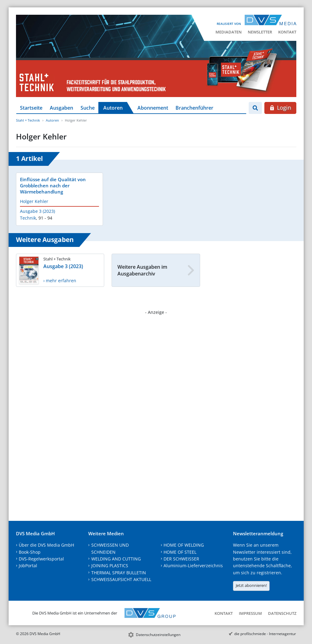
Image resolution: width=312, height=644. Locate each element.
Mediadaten (229, 32)
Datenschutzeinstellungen (158, 635)
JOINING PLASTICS (110, 566)
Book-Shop (30, 552)
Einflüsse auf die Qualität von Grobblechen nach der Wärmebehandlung (53, 185)
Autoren (113, 108)
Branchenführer (194, 108)
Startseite (31, 108)
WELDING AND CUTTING (116, 559)
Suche (88, 108)
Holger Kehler (34, 201)
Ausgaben (61, 108)
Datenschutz (282, 613)
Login (280, 107)
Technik (28, 218)
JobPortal (28, 566)
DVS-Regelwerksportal (41, 559)
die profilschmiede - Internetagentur (265, 634)
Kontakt (287, 32)
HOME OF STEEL (180, 552)
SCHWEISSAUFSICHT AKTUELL (121, 579)
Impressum (250, 613)
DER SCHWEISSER (181, 559)
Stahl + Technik (28, 120)
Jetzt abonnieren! (251, 585)
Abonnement (153, 108)
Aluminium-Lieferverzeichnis (193, 566)
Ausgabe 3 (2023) (38, 211)
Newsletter (260, 32)
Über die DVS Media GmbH (46, 545)
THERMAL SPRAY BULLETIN (119, 573)
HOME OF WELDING (184, 545)
